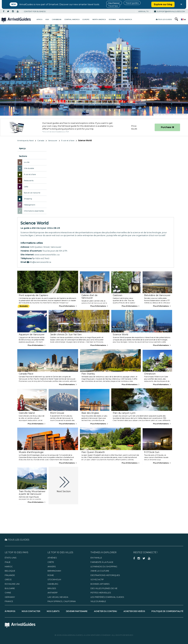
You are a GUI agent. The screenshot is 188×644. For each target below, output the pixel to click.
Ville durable (29, 168)
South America (125, 19)
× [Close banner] (181, 4)
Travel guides (132, 3)
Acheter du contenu (105, 611)
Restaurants (29, 181)
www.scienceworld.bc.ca (47, 255)
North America (99, 19)
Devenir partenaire (77, 611)
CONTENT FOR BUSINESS (35, 11)
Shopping (28, 199)
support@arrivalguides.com (170, 11)
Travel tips (113, 6)
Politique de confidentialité (167, 611)
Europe (86, 19)
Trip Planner (114, 3)
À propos (10, 611)
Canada (41, 140)
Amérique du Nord (25, 140)
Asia (47, 19)
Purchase (167, 127)
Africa (39, 19)
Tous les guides (164, 19)
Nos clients (53, 611)
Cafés (26, 187)
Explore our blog (163, 4)
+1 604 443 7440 (41, 258)
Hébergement (29, 205)
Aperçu (22, 148)
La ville (27, 162)
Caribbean (57, 19)
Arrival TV (143, 11)
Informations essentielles (34, 211)
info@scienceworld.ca (39, 262)
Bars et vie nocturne (32, 193)
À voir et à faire (68, 140)
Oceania (112, 19)
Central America (72, 19)
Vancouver (53, 140)
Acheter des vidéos (134, 611)
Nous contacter (31, 611)
